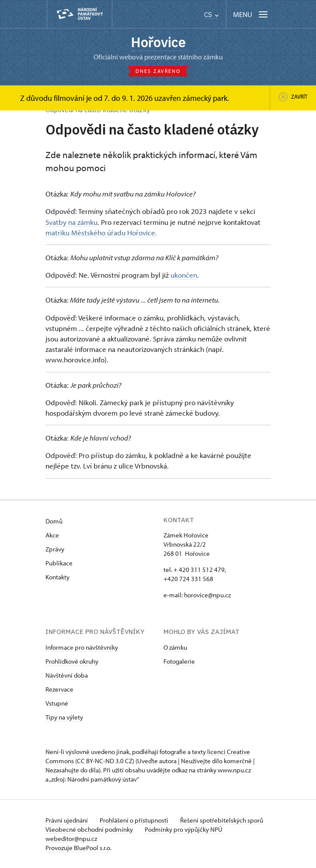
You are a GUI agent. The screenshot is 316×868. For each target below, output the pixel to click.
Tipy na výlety (64, 717)
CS (211, 15)
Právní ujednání (67, 820)
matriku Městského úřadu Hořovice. (101, 232)
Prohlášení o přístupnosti (135, 820)
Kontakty (57, 577)
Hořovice (158, 42)
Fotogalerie (179, 661)
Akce (52, 535)
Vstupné (57, 703)
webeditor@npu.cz (71, 839)
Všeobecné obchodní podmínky (90, 829)
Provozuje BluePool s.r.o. (78, 848)
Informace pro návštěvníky (82, 647)
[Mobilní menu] (251, 14)
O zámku (175, 647)
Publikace (59, 563)
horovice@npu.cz (207, 595)
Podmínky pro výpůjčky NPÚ (184, 829)
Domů (54, 521)
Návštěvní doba (67, 675)
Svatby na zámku (71, 222)
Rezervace (59, 689)
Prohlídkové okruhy (72, 661)
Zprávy (55, 549)
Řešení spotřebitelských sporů (222, 820)
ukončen (184, 275)
